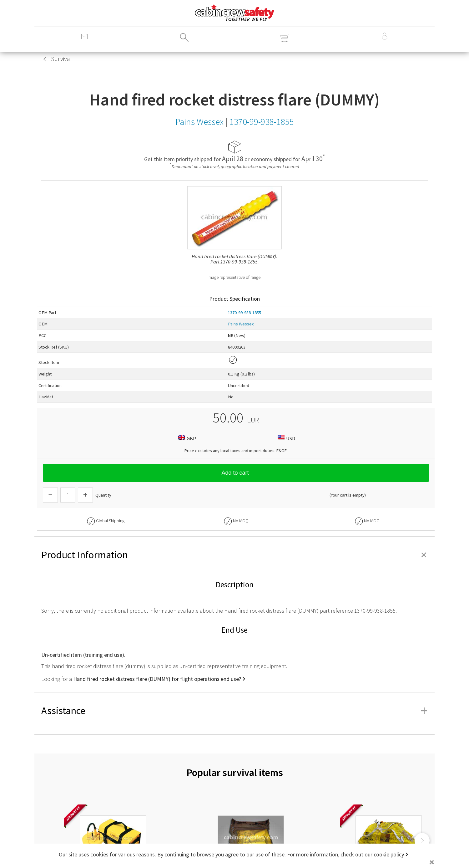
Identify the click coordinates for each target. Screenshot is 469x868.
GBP (186, 438)
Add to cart (236, 473)
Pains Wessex (241, 324)
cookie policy (389, 854)
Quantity (103, 495)
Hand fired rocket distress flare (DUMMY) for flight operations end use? (157, 679)
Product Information (234, 555)
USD (286, 438)
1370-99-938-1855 (245, 313)
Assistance (234, 711)
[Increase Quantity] (85, 495)
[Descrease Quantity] (50, 495)
